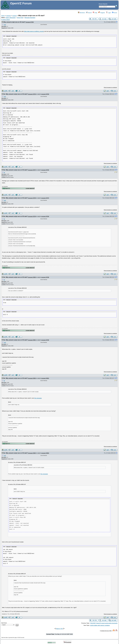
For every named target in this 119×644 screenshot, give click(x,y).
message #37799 (32, 216)
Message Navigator (30, 18)
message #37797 (32, 170)
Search (89, 13)
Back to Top (59, 628)
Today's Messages (10, 18)
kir (4, 172)
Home (114, 13)
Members (81, 13)
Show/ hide (14, 36)
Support (15, 16)
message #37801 (32, 339)
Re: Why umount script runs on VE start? (16, 94)
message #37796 (32, 94)
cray (5, 25)
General (8, 16)
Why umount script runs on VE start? (14, 22)
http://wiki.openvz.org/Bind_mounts (34, 31)
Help (95, 13)
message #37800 (32, 277)
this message (38, 398)
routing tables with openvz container (100, 625)
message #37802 (32, 378)
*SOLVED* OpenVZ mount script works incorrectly (104, 622)
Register (102, 13)
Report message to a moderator (110, 87)
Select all (8, 36)
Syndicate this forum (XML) (106, 630)
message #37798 (32, 198)
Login (108, 13)
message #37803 (32, 453)
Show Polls (20, 18)
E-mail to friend (5, 20)
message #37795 (30, 22)
